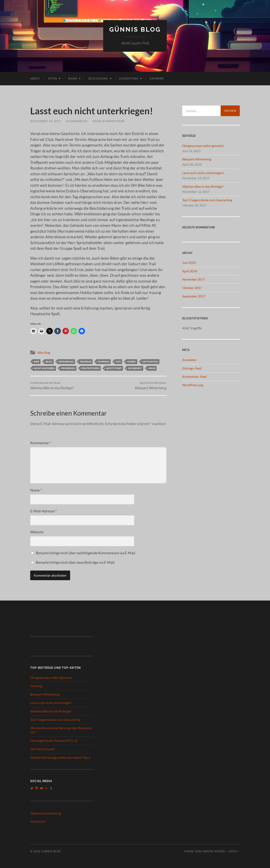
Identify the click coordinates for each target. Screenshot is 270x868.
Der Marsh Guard (42, 749)
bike (37, 361)
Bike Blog (44, 352)
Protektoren (91, 368)
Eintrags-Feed (192, 368)
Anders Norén (213, 851)
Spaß (152, 368)
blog (49, 361)
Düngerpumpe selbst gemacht (203, 145)
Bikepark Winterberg (151, 385)
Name (36, 490)
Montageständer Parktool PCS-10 (54, 741)
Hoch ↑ (234, 851)
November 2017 (193, 279)
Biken (73, 78)
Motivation (150, 361)
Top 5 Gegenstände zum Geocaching (207, 200)
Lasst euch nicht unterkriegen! (203, 173)
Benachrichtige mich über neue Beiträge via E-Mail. (76, 562)
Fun (118, 361)
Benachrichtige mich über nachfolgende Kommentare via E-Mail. (86, 553)
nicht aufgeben (44, 368)
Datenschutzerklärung (46, 813)
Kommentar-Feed (194, 376)
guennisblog (77, 121)
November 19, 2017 (46, 121)
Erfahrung (66, 361)
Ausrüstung (129, 78)
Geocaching (98, 78)
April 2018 (190, 271)
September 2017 (194, 296)
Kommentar (41, 443)
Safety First (114, 368)
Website (37, 532)
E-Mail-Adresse (43, 511)
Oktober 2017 (192, 288)
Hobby (132, 361)
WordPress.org (193, 385)
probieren (68, 368)
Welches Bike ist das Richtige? (52, 385)
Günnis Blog (135, 29)
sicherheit (135, 368)
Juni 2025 (189, 262)
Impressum (38, 821)
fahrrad (104, 361)
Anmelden (189, 360)
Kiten (53, 78)
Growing (157, 78)
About (35, 78)
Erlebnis (86, 361)
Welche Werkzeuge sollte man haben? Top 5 (60, 757)
